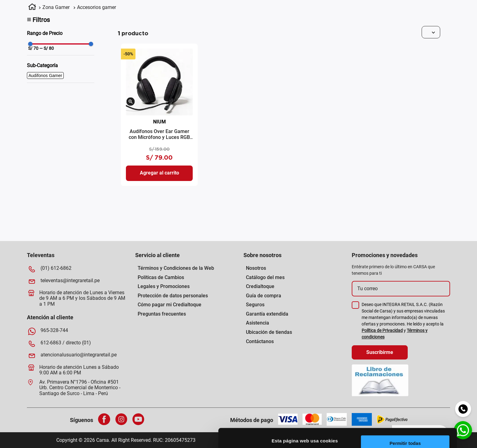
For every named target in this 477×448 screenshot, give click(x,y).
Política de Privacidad (382, 330)
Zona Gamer (56, 7)
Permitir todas (425, 358)
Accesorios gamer (97, 7)
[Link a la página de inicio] (32, 8)
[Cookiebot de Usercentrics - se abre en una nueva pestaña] (273, 436)
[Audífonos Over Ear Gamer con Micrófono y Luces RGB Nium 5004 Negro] (159, 115)
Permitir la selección (425, 376)
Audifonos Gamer (45, 75)
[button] (131, 102)
